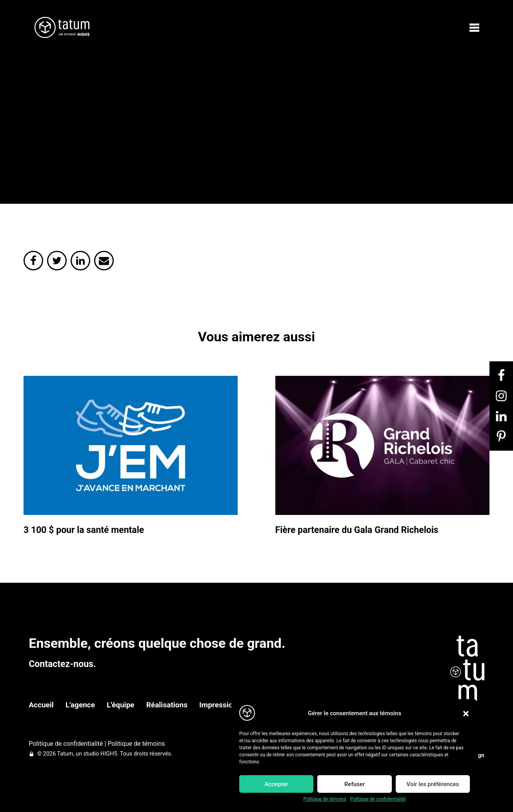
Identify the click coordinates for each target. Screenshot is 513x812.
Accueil (41, 705)
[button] (466, 714)
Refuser (355, 784)
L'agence (80, 705)
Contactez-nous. (62, 664)
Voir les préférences (433, 784)
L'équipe (121, 705)
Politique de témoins (325, 799)
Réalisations (167, 705)
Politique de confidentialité (378, 799)
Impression (218, 705)
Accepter (276, 784)
